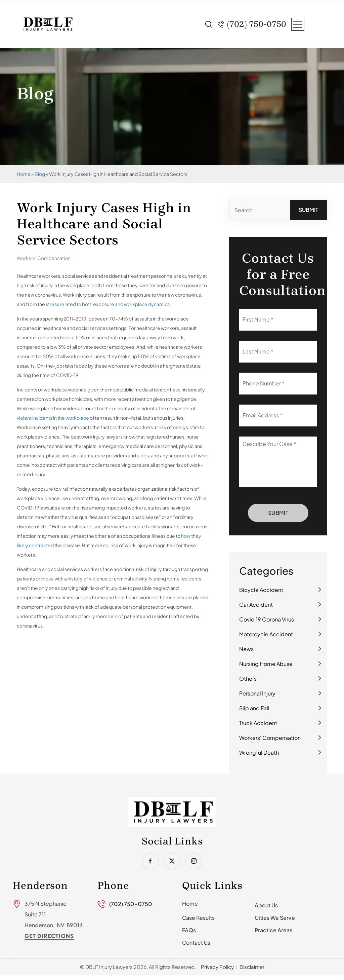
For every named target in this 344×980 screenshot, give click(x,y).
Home (24, 174)
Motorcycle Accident (266, 634)
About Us (266, 905)
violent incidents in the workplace (53, 418)
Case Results (198, 918)
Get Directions (49, 936)
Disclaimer (252, 967)
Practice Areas (273, 930)
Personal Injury (257, 693)
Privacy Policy (217, 967)
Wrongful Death (259, 752)
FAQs (189, 930)
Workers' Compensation (270, 738)
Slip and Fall (254, 708)
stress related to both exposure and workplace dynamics (108, 304)
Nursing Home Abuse (266, 664)
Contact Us (196, 943)
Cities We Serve (275, 918)
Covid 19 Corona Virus (267, 619)
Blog (40, 174)
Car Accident (256, 605)
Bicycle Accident (261, 590)
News (246, 649)
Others (248, 679)
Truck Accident (258, 723)
